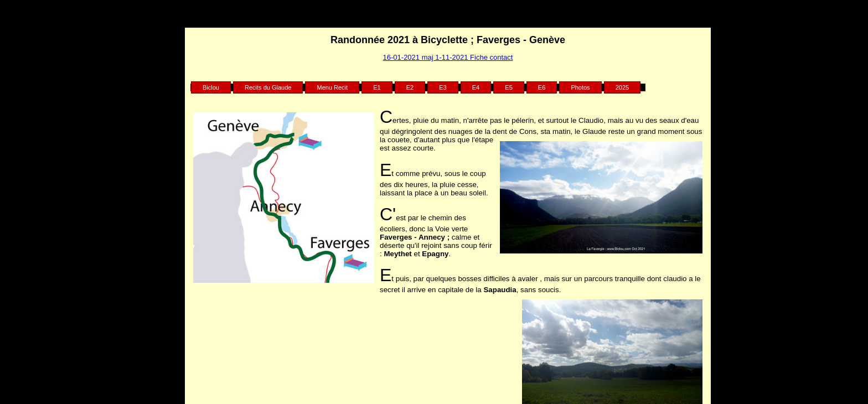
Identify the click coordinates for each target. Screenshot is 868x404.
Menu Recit (332, 87)
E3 (443, 87)
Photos (580, 87)
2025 (622, 87)
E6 (542, 87)
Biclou (211, 87)
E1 (377, 87)
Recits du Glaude (268, 87)
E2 (410, 87)
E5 (508, 87)
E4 (476, 87)
